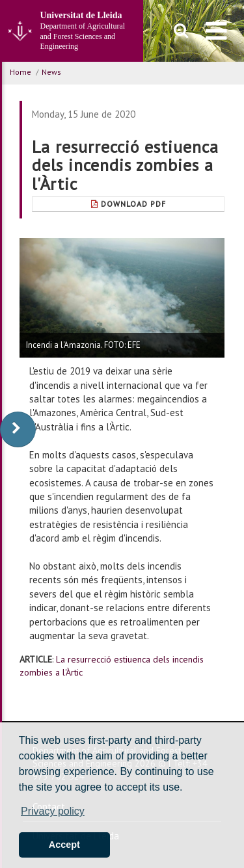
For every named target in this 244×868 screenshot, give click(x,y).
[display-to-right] (18, 429)
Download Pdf (129, 204)
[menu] (216, 31)
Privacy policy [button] (53, 811)
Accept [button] (64, 845)
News (51, 72)
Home (20, 72)
